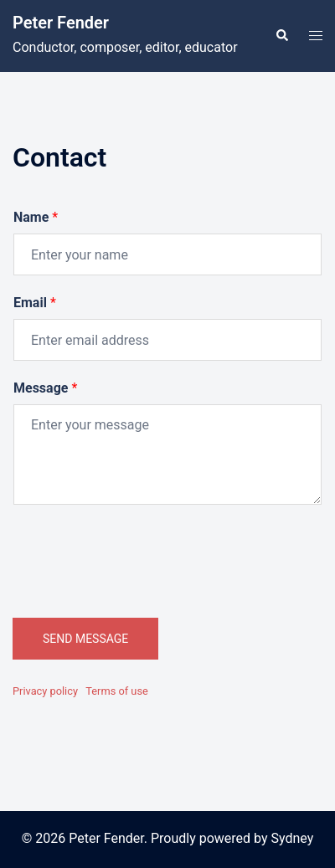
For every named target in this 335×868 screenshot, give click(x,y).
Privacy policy (45, 691)
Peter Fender (61, 23)
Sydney (293, 838)
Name (36, 217)
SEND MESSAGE (85, 639)
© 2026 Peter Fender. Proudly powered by (147, 838)
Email (35, 303)
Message (45, 388)
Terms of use (117, 691)
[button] (281, 36)
